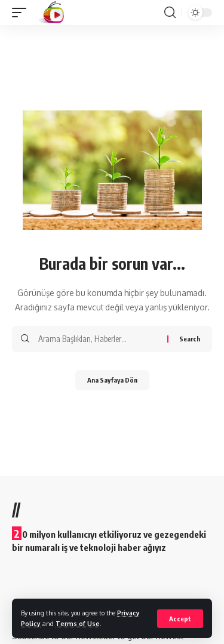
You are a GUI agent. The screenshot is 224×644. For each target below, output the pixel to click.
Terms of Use (78, 623)
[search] (170, 13)
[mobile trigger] (22, 13)
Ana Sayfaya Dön (112, 380)
